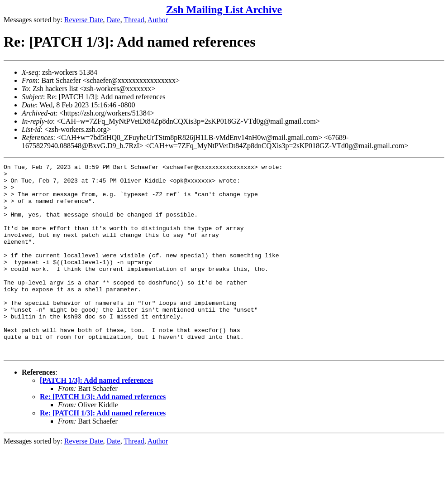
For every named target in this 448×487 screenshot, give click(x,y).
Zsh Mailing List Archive (224, 10)
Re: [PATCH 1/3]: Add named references (103, 435)
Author (158, 20)
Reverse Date (84, 20)
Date (114, 20)
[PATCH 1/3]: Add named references (96, 418)
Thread (134, 20)
